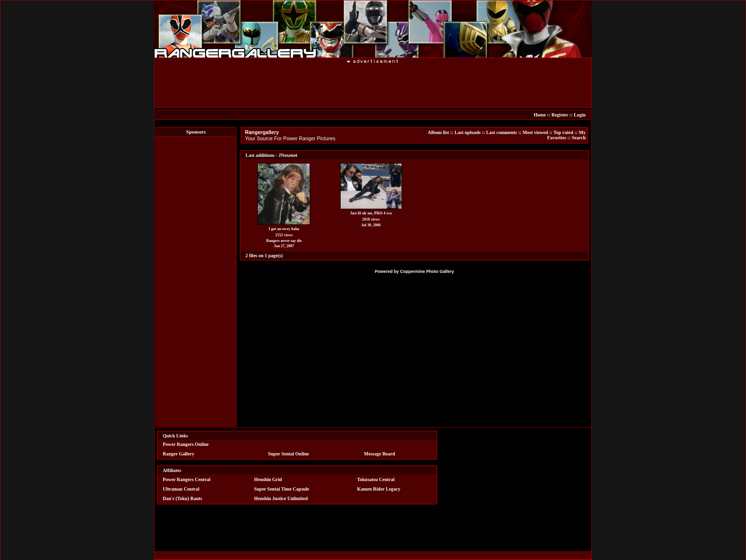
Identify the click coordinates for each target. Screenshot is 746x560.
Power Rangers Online (186, 444)
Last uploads (467, 132)
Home (540, 115)
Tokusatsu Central (376, 479)
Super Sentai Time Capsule (282, 489)
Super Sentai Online (289, 454)
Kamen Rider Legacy (379, 489)
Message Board (379, 454)
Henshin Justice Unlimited (281, 498)
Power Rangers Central (186, 479)
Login (580, 115)
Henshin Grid (268, 479)
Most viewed (535, 132)
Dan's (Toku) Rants (182, 498)
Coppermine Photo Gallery (427, 271)
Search (579, 138)
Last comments (502, 132)
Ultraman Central (181, 489)
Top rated (563, 132)
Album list (438, 132)
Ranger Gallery (178, 454)
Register (560, 115)
